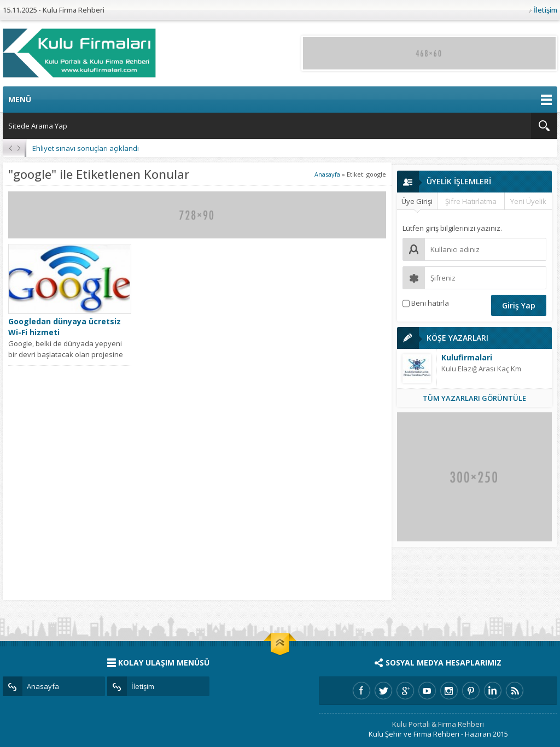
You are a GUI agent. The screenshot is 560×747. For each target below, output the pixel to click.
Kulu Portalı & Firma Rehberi (438, 724)
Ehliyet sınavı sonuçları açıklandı (86, 148)
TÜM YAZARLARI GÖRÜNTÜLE (474, 398)
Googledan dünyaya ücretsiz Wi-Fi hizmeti (65, 327)
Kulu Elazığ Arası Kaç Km (481, 369)
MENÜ (280, 100)
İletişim (546, 10)
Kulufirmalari (467, 357)
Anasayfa (327, 174)
